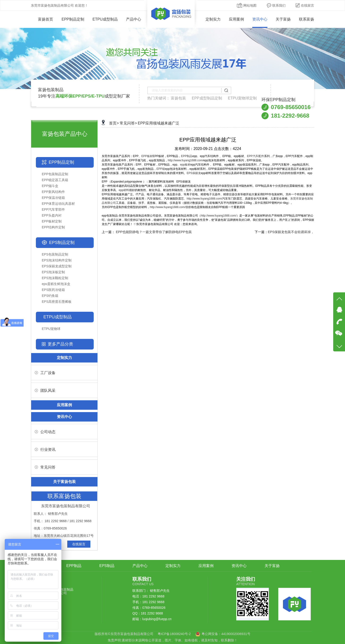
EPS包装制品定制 (55, 254)
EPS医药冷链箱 (53, 290)
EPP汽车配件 (256, 156)
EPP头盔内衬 (52, 215)
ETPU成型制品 (105, 19)
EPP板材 (147, 156)
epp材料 (124, 190)
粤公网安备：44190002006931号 (226, 634)
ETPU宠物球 (51, 329)
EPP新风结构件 (53, 192)
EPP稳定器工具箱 (55, 180)
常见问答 (45, 467)
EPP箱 (161, 169)
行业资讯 (45, 450)
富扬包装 (178, 98)
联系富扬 (307, 19)
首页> (114, 123)
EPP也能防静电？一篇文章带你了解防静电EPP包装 (154, 232)
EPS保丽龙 (194, 173)
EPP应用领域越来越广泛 (159, 123)
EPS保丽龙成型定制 (57, 266)
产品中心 (134, 19)
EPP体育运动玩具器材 (58, 204)
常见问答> (128, 123)
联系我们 (276, 5)
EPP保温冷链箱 (53, 198)
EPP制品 (187, 156)
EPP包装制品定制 (55, 174)
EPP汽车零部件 (53, 209)
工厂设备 (45, 373)
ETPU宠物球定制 (242, 98)
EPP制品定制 (73, 19)
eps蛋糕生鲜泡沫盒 (56, 284)
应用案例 (236, 19)
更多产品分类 (60, 344)
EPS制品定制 (62, 243)
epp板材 (185, 165)
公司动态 (45, 432)
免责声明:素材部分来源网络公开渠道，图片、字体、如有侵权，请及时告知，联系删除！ (172, 640)
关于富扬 (283, 19)
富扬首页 (42, 19)
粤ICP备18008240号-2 (174, 634)
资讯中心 (260, 19)
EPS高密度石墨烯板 (57, 302)
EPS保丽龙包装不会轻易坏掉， (291, 232)
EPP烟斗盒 (50, 186)
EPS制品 (107, 566)
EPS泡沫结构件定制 (57, 260)
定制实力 (213, 19)
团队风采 (45, 390)
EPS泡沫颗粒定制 (55, 278)
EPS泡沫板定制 (53, 272)
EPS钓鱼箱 (50, 296)
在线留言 (305, 5)
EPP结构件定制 (53, 227)
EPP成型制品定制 (207, 98)
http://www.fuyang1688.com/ (186, 160)
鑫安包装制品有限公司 (63, 591)
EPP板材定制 (52, 221)
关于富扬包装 (64, 482)
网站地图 (247, 5)
